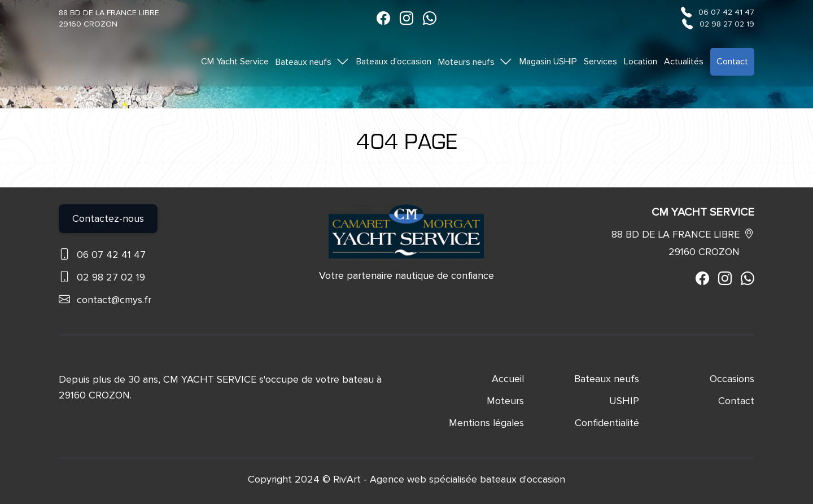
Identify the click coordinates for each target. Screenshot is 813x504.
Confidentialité (607, 423)
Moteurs (505, 401)
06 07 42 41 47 (726, 12)
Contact (732, 62)
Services (600, 62)
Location (641, 62)
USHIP (624, 401)
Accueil (508, 379)
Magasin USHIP (548, 62)
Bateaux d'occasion (394, 62)
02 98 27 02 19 (727, 24)
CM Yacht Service (235, 62)
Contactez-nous (108, 218)
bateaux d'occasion (523, 479)
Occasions (732, 379)
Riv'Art (347, 479)
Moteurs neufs (475, 62)
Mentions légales (486, 423)
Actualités (684, 62)
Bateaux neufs (312, 62)
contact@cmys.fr (114, 300)
